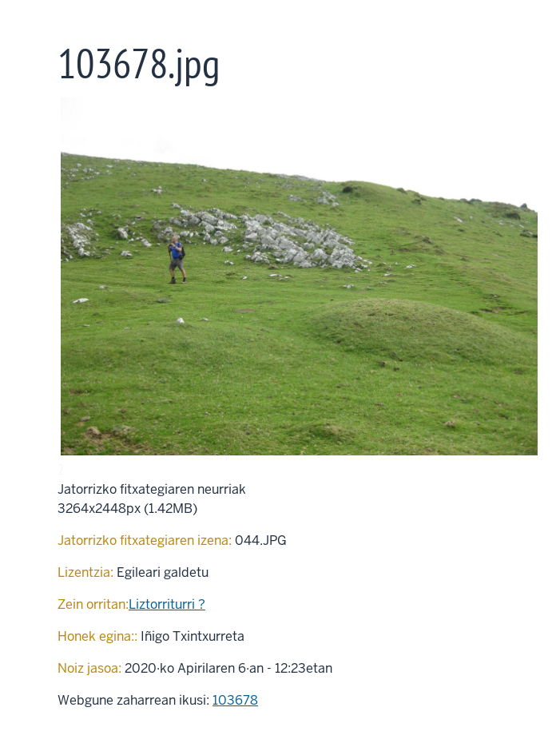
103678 (235, 700)
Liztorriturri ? (167, 604)
